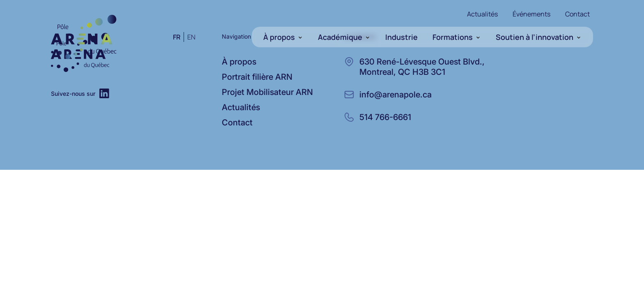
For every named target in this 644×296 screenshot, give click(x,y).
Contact (577, 14)
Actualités (482, 14)
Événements (531, 14)
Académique (340, 37)
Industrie (401, 37)
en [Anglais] (191, 37)
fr (177, 37)
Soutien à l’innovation (535, 37)
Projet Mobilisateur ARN (267, 92)
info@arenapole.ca (396, 95)
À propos (279, 37)
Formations (453, 37)
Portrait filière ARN (257, 77)
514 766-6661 (385, 117)
